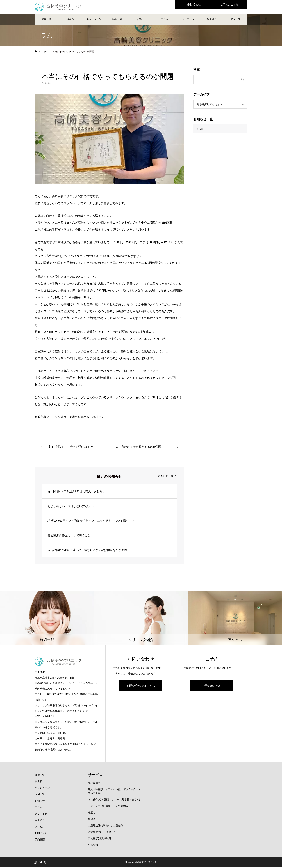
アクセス (235, 20)
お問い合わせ (42, 834)
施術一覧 (47, 20)
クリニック (188, 20)
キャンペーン (94, 20)
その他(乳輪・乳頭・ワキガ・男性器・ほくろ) (114, 800)
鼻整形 (92, 820)
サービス (95, 775)
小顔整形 (93, 845)
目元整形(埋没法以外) (100, 839)
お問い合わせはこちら (141, 686)
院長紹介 (212, 20)
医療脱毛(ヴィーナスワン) (103, 832)
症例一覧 (117, 20)
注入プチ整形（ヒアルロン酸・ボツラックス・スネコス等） (114, 792)
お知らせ (141, 20)
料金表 (70, 20)
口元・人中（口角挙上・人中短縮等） (109, 807)
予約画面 (40, 840)
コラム (165, 20)
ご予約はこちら (212, 686)
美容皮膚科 (94, 783)
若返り (92, 813)
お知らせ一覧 (166, 476)
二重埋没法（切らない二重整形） (107, 826)
